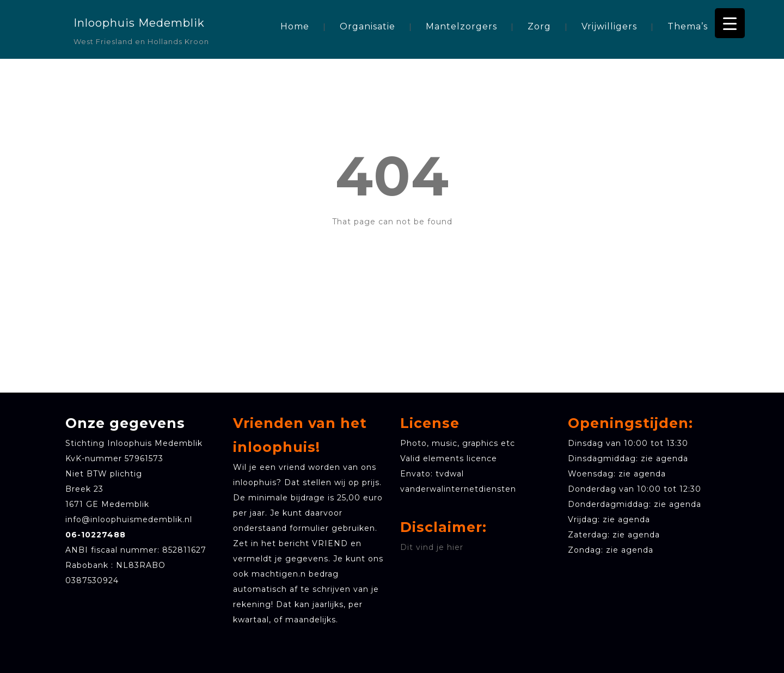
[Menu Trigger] (730, 23)
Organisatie (367, 26)
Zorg (539, 26)
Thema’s (688, 26)
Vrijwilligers (609, 26)
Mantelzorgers (461, 26)
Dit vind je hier (432, 547)
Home (295, 26)
